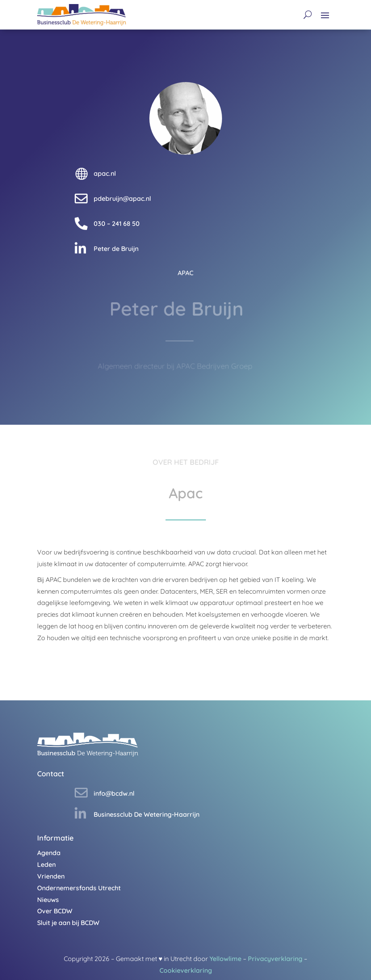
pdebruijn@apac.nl (122, 198)
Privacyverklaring (275, 959)
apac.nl (105, 173)
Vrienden (51, 876)
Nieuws (48, 900)
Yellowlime (225, 959)
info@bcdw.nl (114, 793)
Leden (46, 864)
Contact (51, 774)
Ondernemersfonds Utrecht (79, 888)
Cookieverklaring (186, 970)
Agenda (49, 853)
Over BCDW (55, 911)
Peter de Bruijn (116, 249)
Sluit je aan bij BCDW (68, 923)
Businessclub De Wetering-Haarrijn (147, 814)
